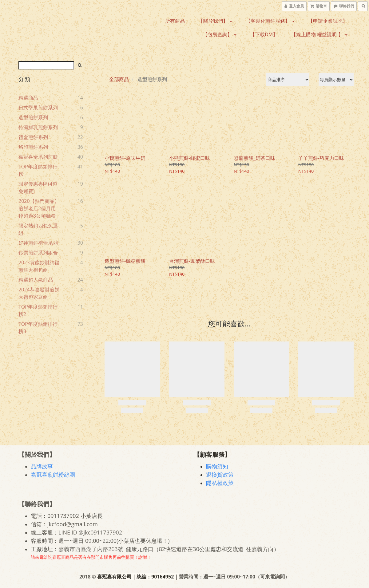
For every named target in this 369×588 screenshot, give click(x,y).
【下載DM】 (264, 34)
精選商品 (28, 98)
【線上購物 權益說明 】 (319, 34)
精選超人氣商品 (36, 280)
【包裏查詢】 (220, 34)
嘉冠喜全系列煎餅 (38, 157)
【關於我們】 (215, 21)
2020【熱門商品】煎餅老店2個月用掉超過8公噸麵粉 (39, 208)
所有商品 (175, 21)
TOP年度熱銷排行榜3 (38, 328)
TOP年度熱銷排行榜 (38, 170)
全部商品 (119, 79)
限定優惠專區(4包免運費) (38, 187)
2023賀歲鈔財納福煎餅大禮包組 (39, 266)
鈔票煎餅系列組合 (38, 253)
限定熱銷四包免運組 (38, 229)
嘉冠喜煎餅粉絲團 (53, 475)
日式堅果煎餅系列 (38, 108)
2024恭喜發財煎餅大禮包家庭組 (39, 293)
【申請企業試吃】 (328, 21)
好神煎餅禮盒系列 (38, 243)
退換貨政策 (220, 475)
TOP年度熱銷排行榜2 (38, 310)
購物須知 (217, 466)
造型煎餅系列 (33, 117)
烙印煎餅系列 (33, 147)
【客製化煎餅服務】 (270, 21)
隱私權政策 (220, 483)
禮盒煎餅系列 (33, 137)
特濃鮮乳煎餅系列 (38, 127)
